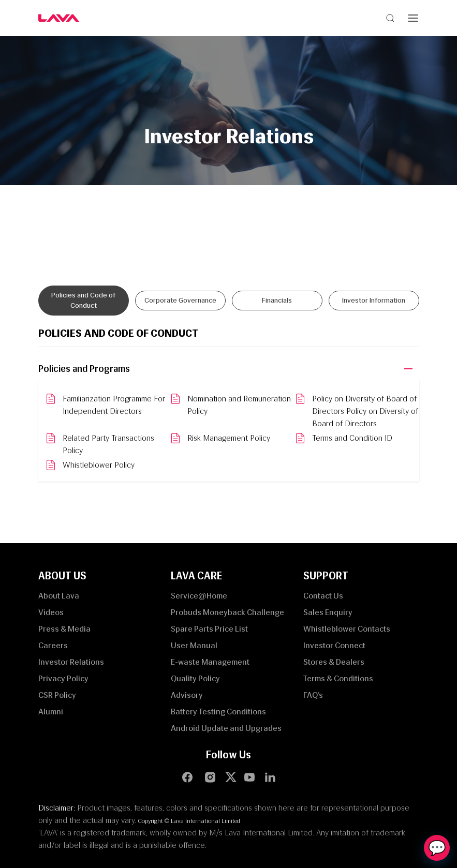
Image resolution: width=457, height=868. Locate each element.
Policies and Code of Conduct (83, 300)
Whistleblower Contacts (347, 629)
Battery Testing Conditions (218, 712)
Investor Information (374, 300)
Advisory (187, 695)
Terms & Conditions (338, 678)
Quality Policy (195, 678)
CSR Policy (57, 695)
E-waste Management (210, 662)
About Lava (59, 596)
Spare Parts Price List (209, 629)
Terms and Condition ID (352, 438)
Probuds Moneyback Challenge (227, 612)
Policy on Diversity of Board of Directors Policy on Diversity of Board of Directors (365, 411)
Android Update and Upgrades (226, 728)
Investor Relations (71, 662)
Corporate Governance (180, 300)
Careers (53, 645)
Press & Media (64, 629)
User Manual (194, 645)
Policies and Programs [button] (84, 369)
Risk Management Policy (229, 438)
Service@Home (199, 596)
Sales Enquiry (328, 612)
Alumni (51, 712)
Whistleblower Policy (99, 465)
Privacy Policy (63, 678)
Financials (277, 300)
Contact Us (323, 596)
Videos (51, 612)
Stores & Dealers (334, 662)
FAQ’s (313, 695)
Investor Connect (334, 645)
